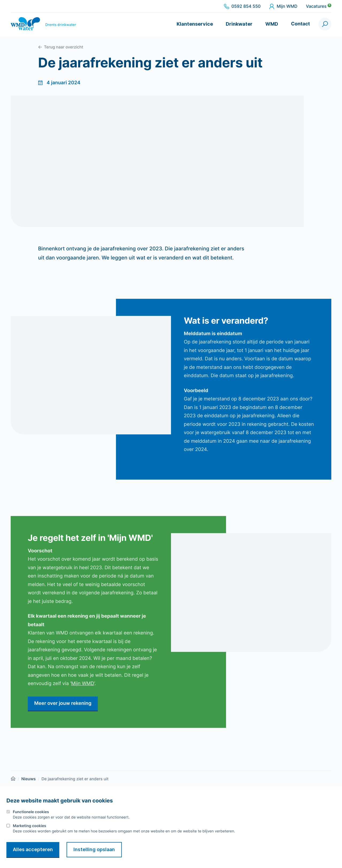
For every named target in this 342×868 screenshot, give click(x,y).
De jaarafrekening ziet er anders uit (75, 779)
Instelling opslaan (94, 849)
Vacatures (319, 6)
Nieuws (29, 779)
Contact (300, 24)
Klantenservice (195, 24)
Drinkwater (239, 24)
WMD (272, 24)
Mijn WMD (283, 6)
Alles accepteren (33, 849)
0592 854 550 (242, 6)
